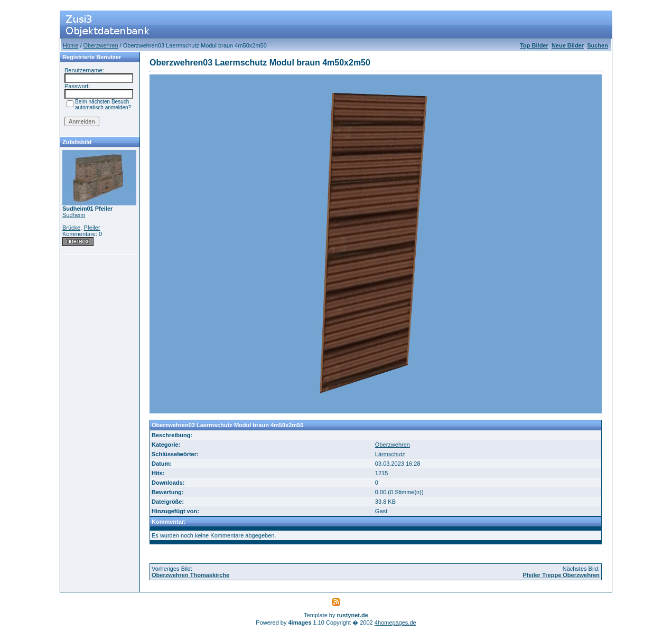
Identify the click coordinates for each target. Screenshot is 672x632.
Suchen (598, 45)
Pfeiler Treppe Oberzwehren (562, 575)
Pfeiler (92, 228)
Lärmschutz (390, 454)
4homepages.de (395, 622)
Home (71, 45)
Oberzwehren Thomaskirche (190, 575)
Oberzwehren (101, 45)
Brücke (71, 228)
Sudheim (74, 215)
